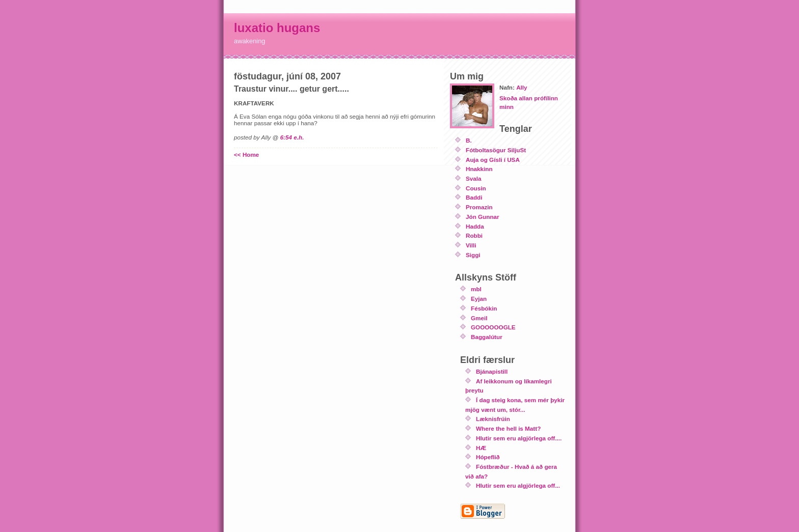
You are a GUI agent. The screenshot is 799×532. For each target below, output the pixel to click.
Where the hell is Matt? (508, 428)
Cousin (476, 188)
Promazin (479, 207)
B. (469, 140)
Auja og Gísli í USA (493, 160)
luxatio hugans (277, 28)
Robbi (474, 235)
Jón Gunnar (483, 217)
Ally (522, 87)
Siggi (473, 255)
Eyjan (479, 299)
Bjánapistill (492, 371)
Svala (474, 178)
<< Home (246, 155)
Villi (471, 245)
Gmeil (479, 318)
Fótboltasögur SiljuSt (496, 150)
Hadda (475, 226)
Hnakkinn (479, 169)
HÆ (481, 448)
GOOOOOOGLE (493, 327)
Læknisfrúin (493, 419)
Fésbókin (484, 308)
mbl (476, 289)
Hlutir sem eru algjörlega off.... (519, 438)
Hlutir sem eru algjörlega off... (518, 485)
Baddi (474, 197)
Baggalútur (487, 337)
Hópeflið (488, 457)
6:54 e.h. (292, 137)
